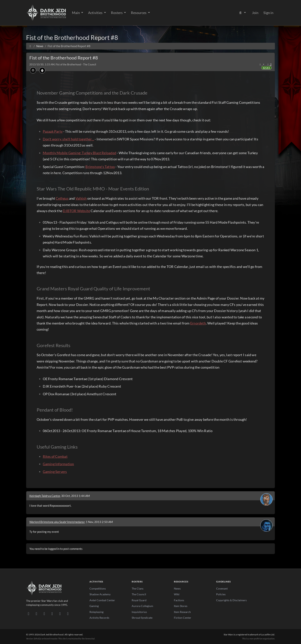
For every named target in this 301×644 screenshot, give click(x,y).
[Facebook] (44, 614)
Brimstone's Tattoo (100, 167)
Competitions (98, 588)
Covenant (222, 588)
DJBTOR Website (76, 211)
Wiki (177, 594)
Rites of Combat (55, 456)
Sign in (268, 13)
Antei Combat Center (102, 600)
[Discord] (29, 614)
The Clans (138, 588)
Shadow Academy (100, 594)
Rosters (117, 13)
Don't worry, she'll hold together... (69, 139)
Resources (139, 13)
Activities (96, 13)
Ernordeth (198, 323)
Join (255, 13)
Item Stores (181, 606)
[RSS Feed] (68, 614)
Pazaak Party (53, 131)
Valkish (81, 198)
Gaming (94, 606)
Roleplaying (96, 612)
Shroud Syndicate (142, 618)
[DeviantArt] (36, 614)
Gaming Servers (55, 472)
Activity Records (99, 618)
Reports (266, 68)
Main (76, 13)
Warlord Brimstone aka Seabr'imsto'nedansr (57, 522)
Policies (221, 594)
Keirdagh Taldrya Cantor (45, 496)
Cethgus (62, 198)
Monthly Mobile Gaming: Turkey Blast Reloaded (80, 153)
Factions (179, 600)
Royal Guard (139, 600)
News (177, 588)
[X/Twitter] (60, 614)
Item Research (182, 612)
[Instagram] (52, 614)
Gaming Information (58, 464)
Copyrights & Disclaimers (231, 600)
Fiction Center (183, 618)
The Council (139, 594)
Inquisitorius (139, 612)
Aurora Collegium (142, 606)
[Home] (30, 46)
